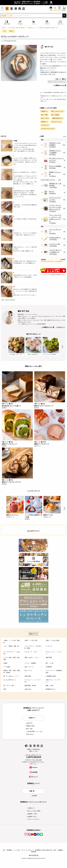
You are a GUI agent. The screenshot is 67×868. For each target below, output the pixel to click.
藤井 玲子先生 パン (58, 118)
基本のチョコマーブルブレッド (44, 406)
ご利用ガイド (30, 808)
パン (4, 31)
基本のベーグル (48, 515)
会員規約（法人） (32, 817)
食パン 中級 (44, 115)
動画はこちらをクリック (48, 70)
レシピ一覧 (16, 850)
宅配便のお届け (30, 726)
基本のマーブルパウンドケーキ (11, 482)
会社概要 (33, 796)
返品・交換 (28, 729)
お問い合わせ (29, 734)
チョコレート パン (56, 122)
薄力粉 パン (44, 122)
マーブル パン (45, 125)
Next (62, 347)
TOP (4, 850)
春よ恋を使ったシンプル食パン (11, 406)
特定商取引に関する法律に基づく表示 (46, 850)
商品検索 (9, 850)
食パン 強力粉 (55, 115)
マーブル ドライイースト (48, 129)
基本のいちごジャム (12, 515)
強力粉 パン (44, 111)
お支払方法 (28, 723)
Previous (5, 347)
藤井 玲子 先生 (49, 47)
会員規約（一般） (32, 814)
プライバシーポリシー (33, 819)
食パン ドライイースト (57, 111)
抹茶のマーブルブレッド (9, 444)
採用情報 (33, 852)
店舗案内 (60, 850)
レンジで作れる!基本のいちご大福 (34, 516)
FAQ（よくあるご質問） (33, 811)
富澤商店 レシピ (32, 28)
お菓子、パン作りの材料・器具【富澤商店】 (14, 28)
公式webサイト (60, 327)
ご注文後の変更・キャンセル (33, 731)
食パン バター (45, 118)
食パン (12, 31)
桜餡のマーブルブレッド (42, 444)
